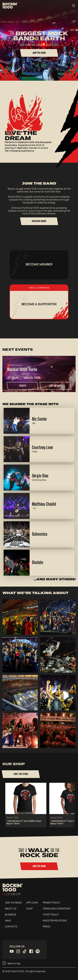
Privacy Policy (51, 902)
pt (19, 894)
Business (11, 914)
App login (32, 902)
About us (11, 908)
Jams (8, 920)
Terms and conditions (57, 908)
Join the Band (13, 902)
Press (46, 926)
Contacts (11, 926)
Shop (30, 908)
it (9, 894)
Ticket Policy (51, 914)
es (14, 894)
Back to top (11, 963)
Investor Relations (55, 920)
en (4, 894)
